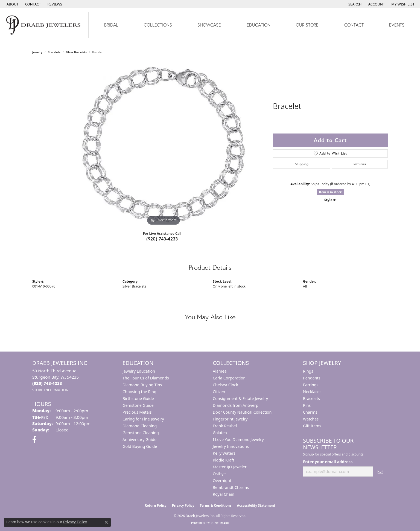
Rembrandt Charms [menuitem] (231, 487)
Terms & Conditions (216, 505)
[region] (164, 145)
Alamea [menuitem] (220, 371)
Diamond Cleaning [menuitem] (140, 426)
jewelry (37, 52)
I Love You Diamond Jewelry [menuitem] (238, 439)
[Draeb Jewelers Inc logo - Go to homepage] (44, 25)
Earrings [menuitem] (311, 385)
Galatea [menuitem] (220, 433)
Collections (158, 25)
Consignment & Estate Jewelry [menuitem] (240, 398)
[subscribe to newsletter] (380, 471)
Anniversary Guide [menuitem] (139, 439)
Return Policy (156, 505)
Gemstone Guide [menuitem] (138, 405)
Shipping (302, 164)
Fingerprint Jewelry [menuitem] (230, 419)
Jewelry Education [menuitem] (139, 371)
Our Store (307, 25)
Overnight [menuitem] (222, 481)
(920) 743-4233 (162, 239)
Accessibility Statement (256, 505)
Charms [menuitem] (310, 412)
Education (259, 25)
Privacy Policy (183, 505)
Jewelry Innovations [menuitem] (231, 446)
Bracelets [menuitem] (311, 398)
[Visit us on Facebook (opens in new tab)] (34, 440)
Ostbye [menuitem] (219, 474)
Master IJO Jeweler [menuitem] (230, 467)
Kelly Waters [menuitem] (224, 453)
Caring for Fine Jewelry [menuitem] (143, 419)
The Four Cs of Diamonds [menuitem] (146, 378)
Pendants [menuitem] (312, 378)
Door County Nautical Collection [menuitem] (242, 412)
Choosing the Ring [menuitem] (139, 392)
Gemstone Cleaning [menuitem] (141, 433)
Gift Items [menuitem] (312, 426)
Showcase (209, 25)
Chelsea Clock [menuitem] (225, 385)
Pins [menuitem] (307, 405)
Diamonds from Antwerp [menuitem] (236, 405)
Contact (354, 25)
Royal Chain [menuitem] (224, 494)
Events (397, 25)
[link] (12, 4)
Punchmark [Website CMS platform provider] (220, 523)
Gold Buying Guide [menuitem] (140, 446)
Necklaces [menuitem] (312, 392)
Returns (360, 164)
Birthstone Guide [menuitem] (138, 398)
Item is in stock (330, 192)
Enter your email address (328, 462)
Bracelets (54, 52)
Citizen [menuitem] (219, 392)
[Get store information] (50, 390)
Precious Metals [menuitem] (137, 412)
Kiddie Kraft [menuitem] (224, 460)
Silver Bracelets (76, 52)
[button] (355, 4)
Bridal (111, 25)
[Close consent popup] (106, 522)
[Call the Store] (47, 383)
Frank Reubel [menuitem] (225, 426)
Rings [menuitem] (308, 371)
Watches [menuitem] (311, 419)
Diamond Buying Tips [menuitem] (142, 385)
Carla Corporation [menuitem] (229, 378)
